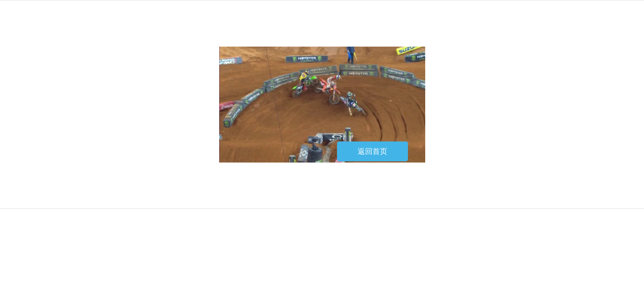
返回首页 (372, 151)
